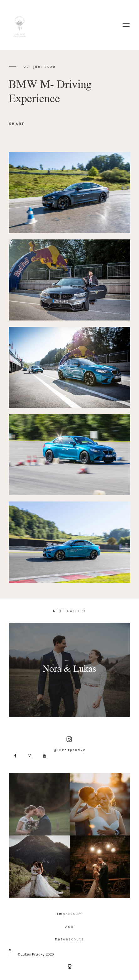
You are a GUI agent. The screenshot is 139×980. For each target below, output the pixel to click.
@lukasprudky (70, 744)
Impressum (70, 914)
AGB (70, 927)
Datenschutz (69, 939)
